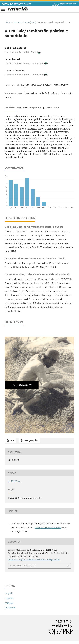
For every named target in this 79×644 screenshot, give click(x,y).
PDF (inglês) (31, 440)
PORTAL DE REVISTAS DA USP (17, 4)
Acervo (18, 22)
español (9, 598)
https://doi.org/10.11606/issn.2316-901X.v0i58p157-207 (39, 85)
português (10, 608)
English (9, 593)
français (9, 603)
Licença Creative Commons (48, 527)
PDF (12, 440)
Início (8, 22)
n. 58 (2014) (30, 22)
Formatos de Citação (23, 566)
